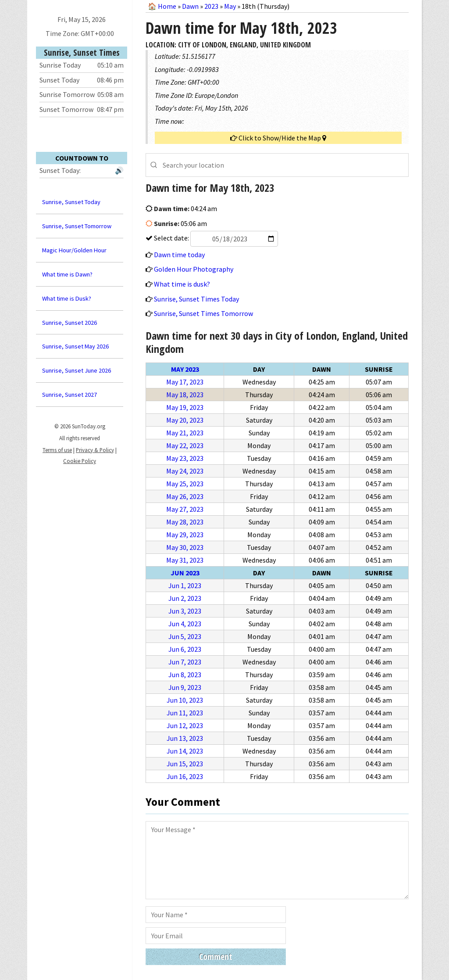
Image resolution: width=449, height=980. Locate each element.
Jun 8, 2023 (185, 675)
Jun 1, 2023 (185, 585)
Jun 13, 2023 (185, 738)
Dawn (190, 6)
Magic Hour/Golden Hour (74, 250)
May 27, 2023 (185, 509)
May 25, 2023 (185, 484)
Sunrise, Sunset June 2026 (77, 370)
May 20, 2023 (185, 420)
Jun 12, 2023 (185, 725)
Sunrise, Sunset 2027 (69, 395)
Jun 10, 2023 (185, 700)
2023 (211, 6)
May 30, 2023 (185, 547)
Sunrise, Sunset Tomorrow (77, 226)
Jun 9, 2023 (185, 687)
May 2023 (185, 369)
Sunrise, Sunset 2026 (69, 323)
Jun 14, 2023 (185, 751)
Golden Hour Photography (194, 269)
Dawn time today (179, 255)
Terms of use (57, 450)
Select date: (215, 238)
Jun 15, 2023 (185, 764)
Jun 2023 (185, 573)
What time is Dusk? (67, 298)
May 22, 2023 (185, 445)
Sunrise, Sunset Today (71, 202)
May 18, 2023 (185, 395)
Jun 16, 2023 (185, 776)
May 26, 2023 (185, 496)
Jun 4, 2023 (185, 624)
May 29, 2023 (185, 535)
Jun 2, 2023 (185, 598)
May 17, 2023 (185, 382)
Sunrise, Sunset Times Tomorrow (203, 313)
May (230, 6)
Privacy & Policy (95, 450)
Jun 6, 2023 (185, 649)
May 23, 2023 (185, 458)
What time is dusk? (182, 284)
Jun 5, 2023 (185, 636)
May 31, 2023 (185, 560)
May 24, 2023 (185, 471)
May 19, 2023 (185, 407)
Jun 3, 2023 (185, 611)
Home (167, 6)
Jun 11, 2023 (185, 713)
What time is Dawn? (67, 274)
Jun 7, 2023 (185, 662)
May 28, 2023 (185, 522)
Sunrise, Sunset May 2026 (75, 346)
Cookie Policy (80, 461)
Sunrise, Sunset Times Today (196, 299)
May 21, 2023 (185, 433)
